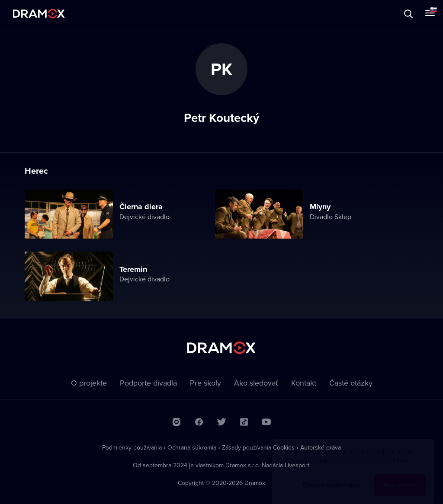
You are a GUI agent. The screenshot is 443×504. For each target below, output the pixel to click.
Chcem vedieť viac (331, 477)
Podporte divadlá (148, 383)
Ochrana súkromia (192, 447)
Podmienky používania (132, 447)
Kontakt (304, 383)
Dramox (39, 14)
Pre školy (205, 383)
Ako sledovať (256, 383)
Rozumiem (400, 477)
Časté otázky (351, 383)
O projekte (89, 383)
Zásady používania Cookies (258, 447)
